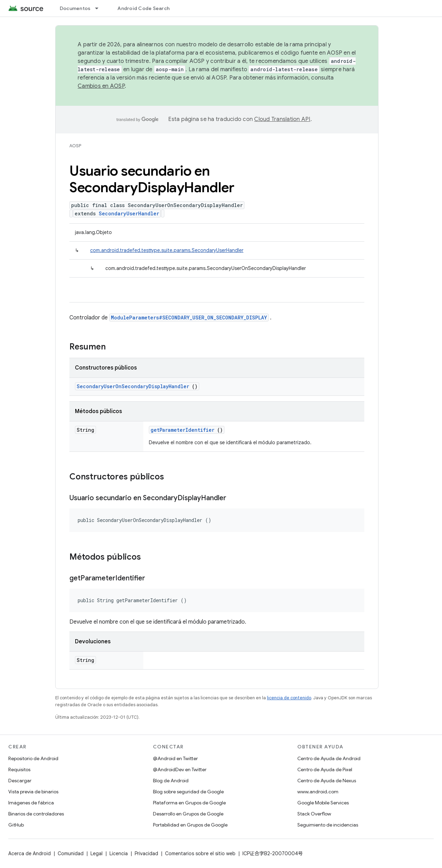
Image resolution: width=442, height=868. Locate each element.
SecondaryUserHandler (129, 213)
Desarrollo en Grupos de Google (188, 814)
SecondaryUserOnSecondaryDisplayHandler (133, 386)
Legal (97, 853)
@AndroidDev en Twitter (180, 769)
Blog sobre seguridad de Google (188, 792)
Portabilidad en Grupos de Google (190, 825)
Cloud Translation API (282, 119)
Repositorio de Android (33, 758)
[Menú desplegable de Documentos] (100, 8)
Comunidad (71, 853)
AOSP (75, 146)
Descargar (20, 781)
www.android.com (318, 792)
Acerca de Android (30, 853)
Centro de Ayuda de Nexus (327, 781)
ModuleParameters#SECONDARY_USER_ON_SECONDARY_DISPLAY (189, 318)
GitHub (16, 825)
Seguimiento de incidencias (328, 825)
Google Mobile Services (323, 803)
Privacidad (146, 853)
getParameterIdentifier (182, 430)
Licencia (119, 853)
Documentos (75, 8)
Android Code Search (143, 8)
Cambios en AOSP (101, 86)
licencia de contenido (289, 698)
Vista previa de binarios (33, 792)
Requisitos (19, 769)
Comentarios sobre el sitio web (200, 853)
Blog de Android (171, 781)
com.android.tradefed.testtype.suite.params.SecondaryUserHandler (167, 250)
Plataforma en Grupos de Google (189, 803)
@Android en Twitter (175, 758)
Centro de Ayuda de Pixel (325, 769)
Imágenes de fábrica (31, 803)
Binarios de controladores (36, 814)
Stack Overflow (314, 814)
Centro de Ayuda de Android (329, 758)
